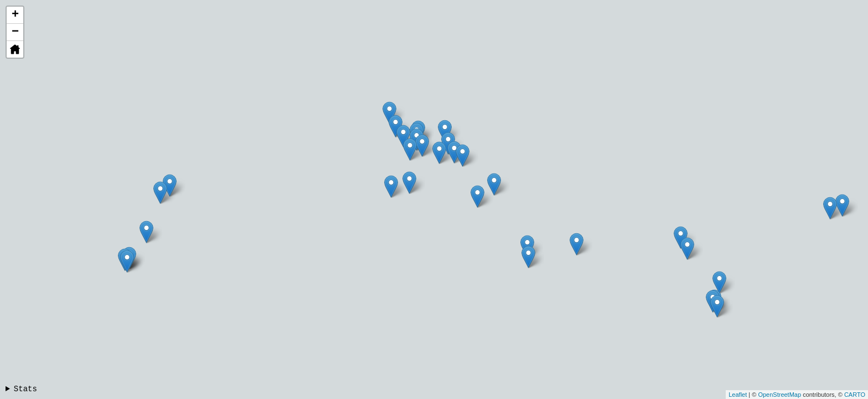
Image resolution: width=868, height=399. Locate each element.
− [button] (15, 32)
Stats (25, 389)
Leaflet (738, 395)
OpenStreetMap (779, 395)
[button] (15, 49)
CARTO (855, 395)
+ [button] (15, 15)
